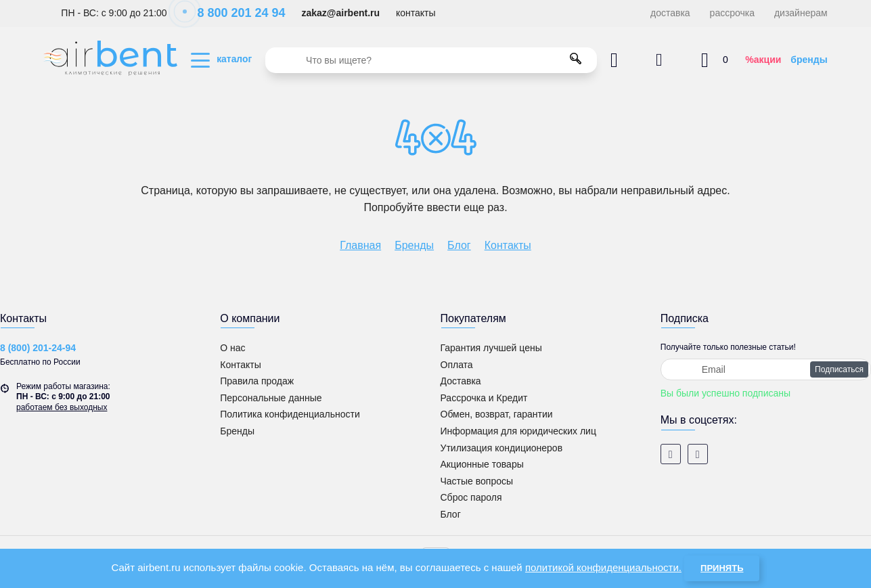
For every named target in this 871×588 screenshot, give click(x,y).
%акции (763, 60)
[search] (431, 60)
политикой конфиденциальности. (603, 567)
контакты (416, 13)
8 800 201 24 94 (234, 13)
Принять (722, 568)
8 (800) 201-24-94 (38, 348)
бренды (809, 60)
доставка (670, 13)
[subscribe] (766, 369)
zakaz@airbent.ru (340, 13)
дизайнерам (801, 13)
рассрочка (732, 13)
